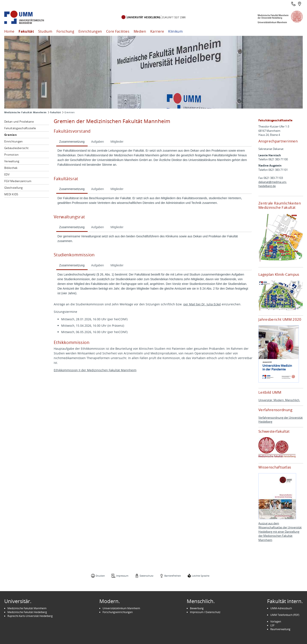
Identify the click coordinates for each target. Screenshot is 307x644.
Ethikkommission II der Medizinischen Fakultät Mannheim (95, 370)
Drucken (100, 576)
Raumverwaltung (280, 629)
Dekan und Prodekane (19, 122)
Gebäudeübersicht (16, 148)
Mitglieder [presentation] (117, 142)
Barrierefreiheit (173, 576)
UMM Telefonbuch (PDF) (285, 615)
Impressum (122, 576)
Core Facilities (118, 31)
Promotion (11, 155)
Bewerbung (197, 608)
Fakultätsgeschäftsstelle (20, 128)
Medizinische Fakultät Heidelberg (27, 612)
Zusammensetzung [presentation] (72, 142)
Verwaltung (12, 161)
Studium (45, 31)
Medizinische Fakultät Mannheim (25, 112)
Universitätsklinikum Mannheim (121, 608)
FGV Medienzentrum (18, 181)
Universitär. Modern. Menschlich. (279, 400)
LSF (272, 625)
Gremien (11, 135)
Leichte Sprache (201, 576)
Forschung (65, 31)
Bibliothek (11, 168)
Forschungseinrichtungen (118, 612)
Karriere (157, 31)
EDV (7, 174)
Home (9, 31)
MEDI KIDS (11, 194)
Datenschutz (146, 576)
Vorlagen (276, 621)
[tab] (72, 142)
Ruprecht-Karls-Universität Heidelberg (30, 616)
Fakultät (26, 31)
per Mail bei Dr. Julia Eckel (202, 304)
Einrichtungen (90, 31)
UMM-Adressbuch (281, 608)
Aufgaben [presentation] (97, 142)
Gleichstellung (14, 188)
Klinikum (175, 31)
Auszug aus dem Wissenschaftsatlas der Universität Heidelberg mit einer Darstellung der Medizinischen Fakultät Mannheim (280, 532)
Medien (140, 31)
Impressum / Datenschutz (205, 612)
